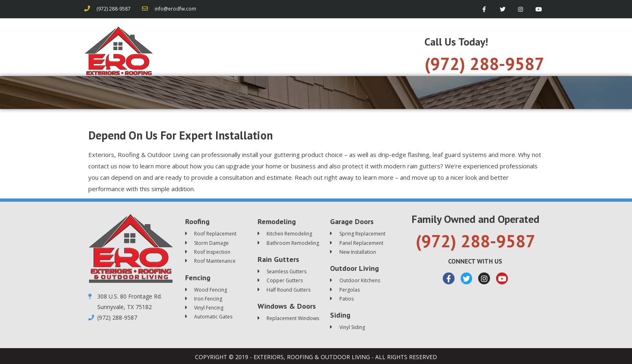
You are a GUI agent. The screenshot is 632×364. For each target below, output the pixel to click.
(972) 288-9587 (484, 64)
